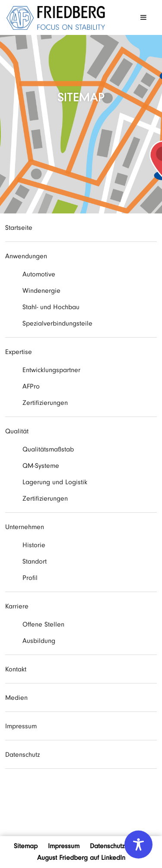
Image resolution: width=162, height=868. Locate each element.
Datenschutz (22, 755)
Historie (34, 545)
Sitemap (26, 846)
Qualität (17, 431)
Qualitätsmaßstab (48, 449)
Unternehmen (25, 527)
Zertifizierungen (45, 403)
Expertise (19, 352)
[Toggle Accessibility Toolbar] (138, 844)
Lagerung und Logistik (55, 482)
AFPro (31, 386)
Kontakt (16, 669)
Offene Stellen (43, 624)
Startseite (19, 228)
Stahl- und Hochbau (51, 307)
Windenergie (41, 291)
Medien (16, 698)
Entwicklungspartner (51, 370)
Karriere (17, 606)
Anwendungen (26, 256)
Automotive (39, 274)
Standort (35, 561)
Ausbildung (39, 641)
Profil (30, 578)
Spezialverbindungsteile (57, 323)
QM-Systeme (41, 466)
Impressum (21, 726)
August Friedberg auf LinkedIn (81, 858)
